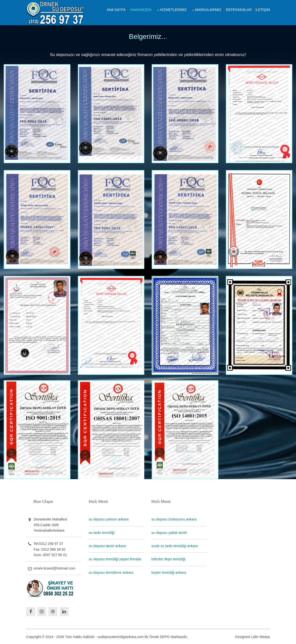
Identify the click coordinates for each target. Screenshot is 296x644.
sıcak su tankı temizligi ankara (175, 545)
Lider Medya (260, 636)
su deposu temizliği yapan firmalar (115, 559)
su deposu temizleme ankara (111, 572)
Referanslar (238, 9)
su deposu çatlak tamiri (170, 532)
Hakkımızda (141, 9)
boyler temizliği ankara (169, 572)
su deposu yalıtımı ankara (109, 519)
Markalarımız (208, 9)
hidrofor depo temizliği (169, 559)
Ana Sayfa (116, 9)
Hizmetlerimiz (173, 9)
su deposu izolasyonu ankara (174, 519)
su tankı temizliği (102, 532)
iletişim (262, 9)
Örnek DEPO (160, 636)
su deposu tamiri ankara (108, 545)
